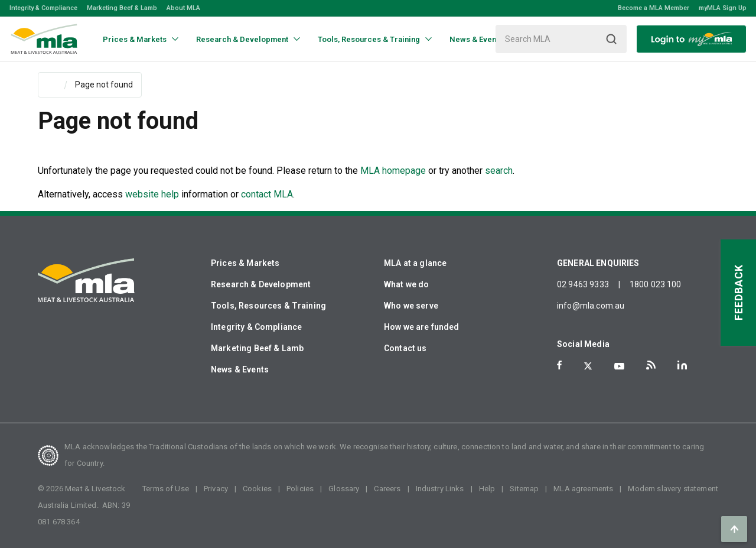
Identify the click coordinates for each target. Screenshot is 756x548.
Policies (300, 489)
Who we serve (411, 306)
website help (152, 194)
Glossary (344, 489)
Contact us (405, 348)
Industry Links (440, 489)
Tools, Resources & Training (268, 306)
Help (487, 489)
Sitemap (524, 489)
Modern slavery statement (673, 489)
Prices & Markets (245, 263)
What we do (407, 284)
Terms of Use (166, 489)
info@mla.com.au (591, 306)
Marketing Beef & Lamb (122, 8)
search (499, 171)
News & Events (240, 369)
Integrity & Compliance (43, 8)
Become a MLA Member (654, 8)
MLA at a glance (415, 263)
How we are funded (422, 327)
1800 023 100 (656, 284)
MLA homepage (394, 171)
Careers (387, 489)
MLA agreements (583, 489)
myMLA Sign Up (723, 8)
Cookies (257, 489)
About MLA (183, 8)
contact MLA (267, 194)
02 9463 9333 (583, 284)
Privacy (216, 489)
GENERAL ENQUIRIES (598, 263)
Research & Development (261, 284)
